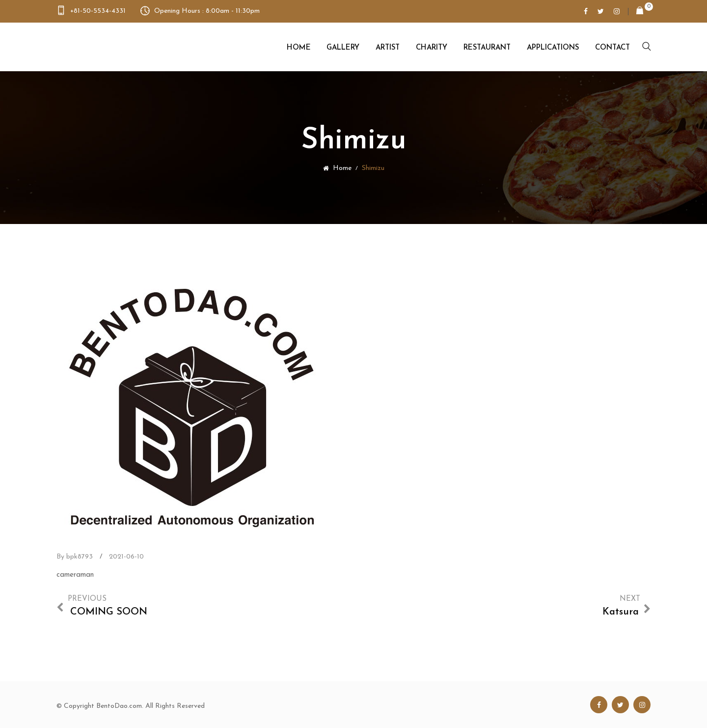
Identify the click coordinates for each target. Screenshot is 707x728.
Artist (388, 48)
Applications (553, 48)
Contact (612, 48)
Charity (432, 48)
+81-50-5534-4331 (98, 11)
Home (299, 48)
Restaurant (487, 48)
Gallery (343, 48)
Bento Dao (107, 47)
